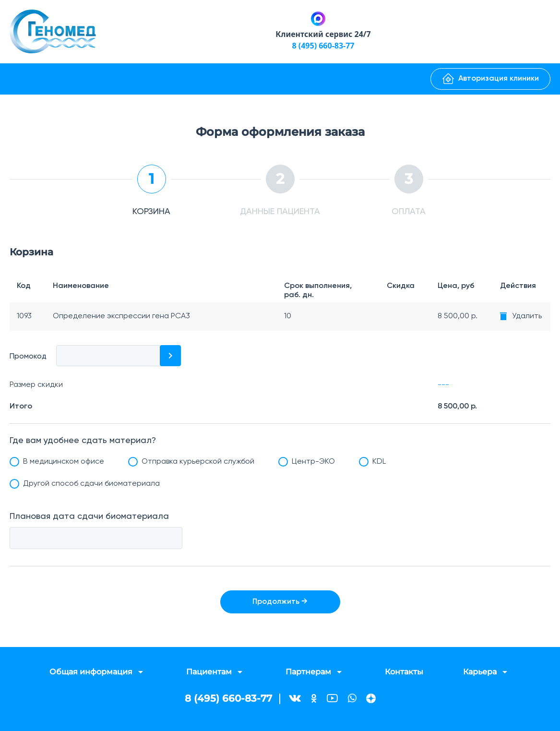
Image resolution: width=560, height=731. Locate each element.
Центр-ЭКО (313, 462)
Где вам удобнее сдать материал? (83, 441)
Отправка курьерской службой (198, 462)
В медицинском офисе (64, 462)
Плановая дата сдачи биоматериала (89, 516)
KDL (379, 462)
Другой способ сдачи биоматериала (91, 484)
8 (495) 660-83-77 (323, 46)
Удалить (527, 316)
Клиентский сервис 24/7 (323, 34)
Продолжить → (280, 602)
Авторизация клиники (491, 79)
